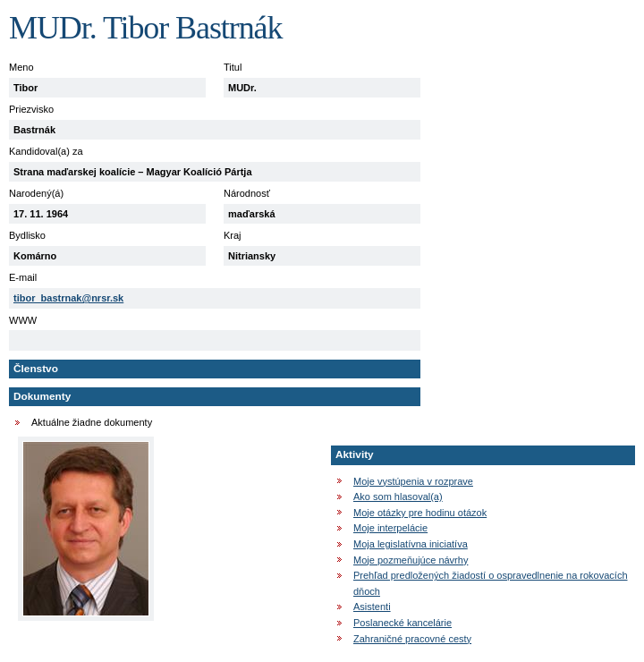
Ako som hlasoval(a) (398, 496)
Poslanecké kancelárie (402, 623)
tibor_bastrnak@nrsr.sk (68, 298)
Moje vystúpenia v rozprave (413, 481)
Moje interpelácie (390, 528)
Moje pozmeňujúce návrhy (411, 560)
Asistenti (372, 607)
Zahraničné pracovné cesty (412, 639)
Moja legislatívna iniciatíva (411, 544)
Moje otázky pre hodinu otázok (420, 513)
